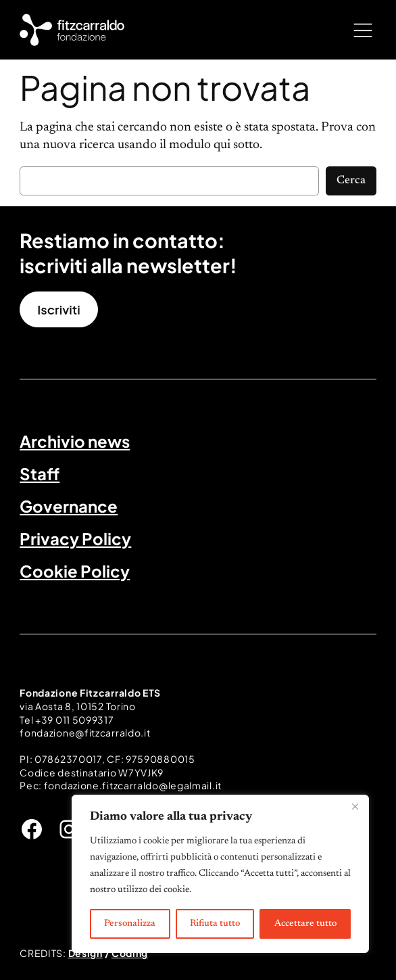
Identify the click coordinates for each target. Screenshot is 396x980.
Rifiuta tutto (215, 924)
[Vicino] (355, 806)
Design (85, 953)
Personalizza (130, 924)
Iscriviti (59, 309)
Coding (130, 953)
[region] (220, 874)
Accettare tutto (305, 924)
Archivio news (75, 441)
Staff (40, 473)
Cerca (351, 181)
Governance (69, 506)
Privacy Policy (75, 538)
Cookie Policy (75, 571)
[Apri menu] (363, 30)
